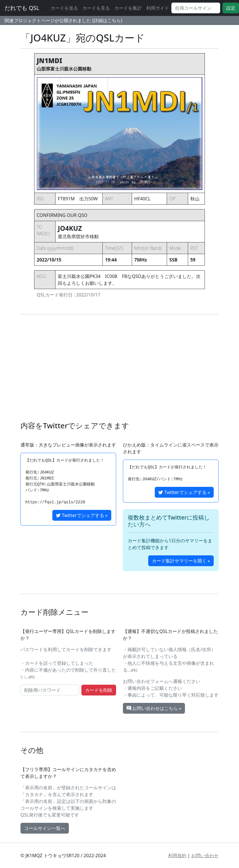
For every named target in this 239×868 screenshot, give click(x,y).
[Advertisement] (119, 368)
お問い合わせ (205, 855)
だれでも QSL (22, 8)
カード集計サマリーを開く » (181, 561)
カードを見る (96, 8)
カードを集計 (128, 8)
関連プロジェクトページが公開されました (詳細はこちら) (63, 20)
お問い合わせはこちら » (154, 708)
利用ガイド (158, 8)
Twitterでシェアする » (82, 515)
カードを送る (64, 8)
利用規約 (177, 855)
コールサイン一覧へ (45, 828)
